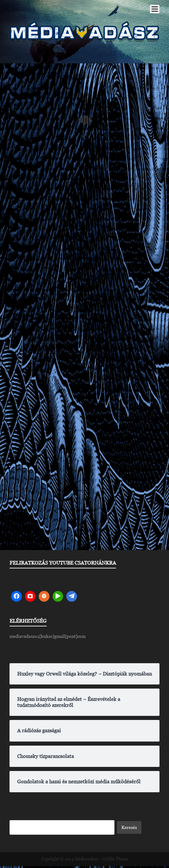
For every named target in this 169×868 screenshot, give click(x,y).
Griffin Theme (115, 859)
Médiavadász (86, 859)
